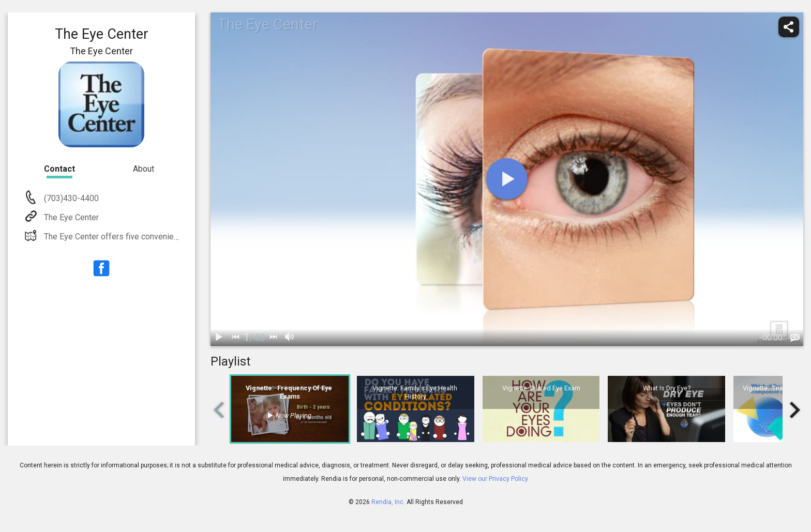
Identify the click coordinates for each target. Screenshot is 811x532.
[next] (273, 338)
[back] (235, 338)
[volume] (290, 338)
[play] (507, 179)
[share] (789, 27)
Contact (59, 169)
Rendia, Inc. (388, 502)
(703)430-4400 (70, 198)
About (144, 169)
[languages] (795, 338)
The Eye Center (70, 217)
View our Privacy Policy (495, 479)
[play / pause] (219, 338)
